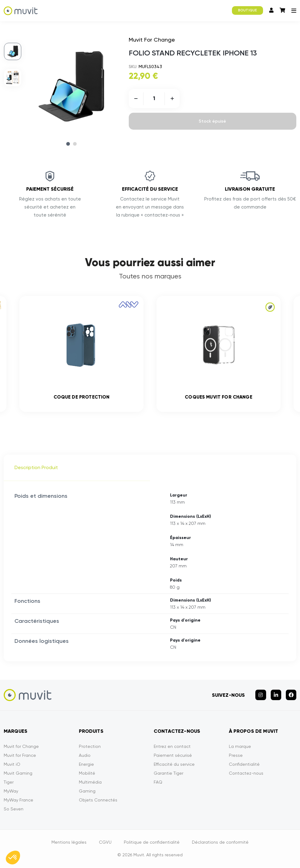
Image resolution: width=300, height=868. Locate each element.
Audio (85, 757)
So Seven (14, 810)
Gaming (87, 793)
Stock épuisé (212, 121)
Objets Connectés (98, 801)
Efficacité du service (174, 766)
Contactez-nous (246, 775)
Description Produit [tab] (36, 469)
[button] (13, 858)
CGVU (105, 844)
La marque (240, 748)
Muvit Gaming (18, 775)
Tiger (9, 784)
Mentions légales (69, 844)
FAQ (158, 784)
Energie (86, 766)
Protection (90, 748)
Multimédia (90, 784)
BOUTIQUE (247, 10)
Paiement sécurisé (173, 757)
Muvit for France (20, 757)
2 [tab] (75, 144)
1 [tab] (68, 144)
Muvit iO (12, 766)
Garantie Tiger (168, 775)
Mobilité (87, 775)
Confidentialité (244, 766)
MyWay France (18, 801)
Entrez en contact (172, 748)
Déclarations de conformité (220, 844)
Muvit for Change (21, 748)
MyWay (11, 793)
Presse (236, 757)
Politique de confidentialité (152, 844)
